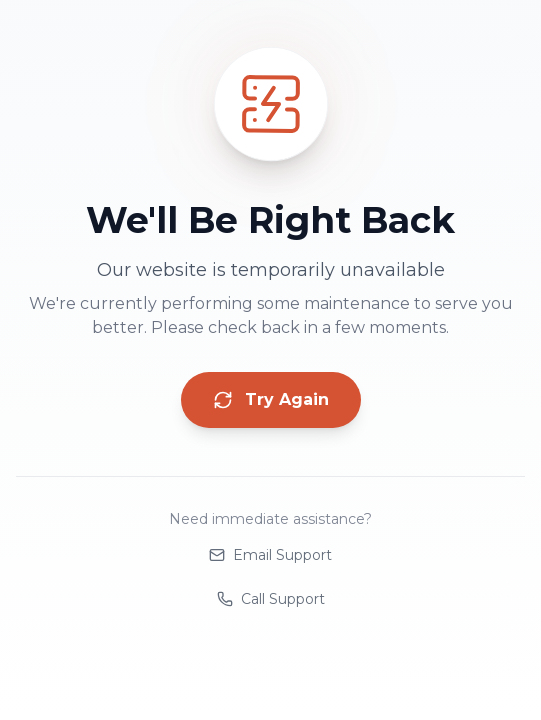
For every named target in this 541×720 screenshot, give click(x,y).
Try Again (271, 400)
